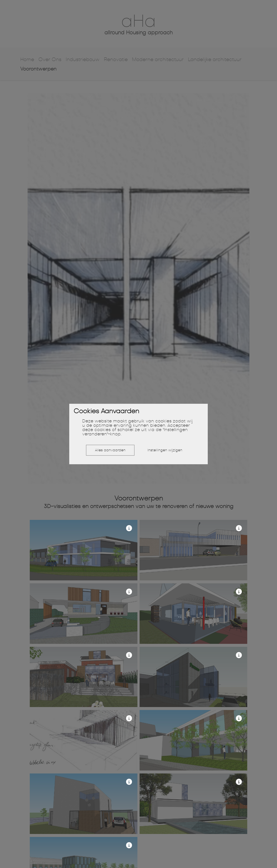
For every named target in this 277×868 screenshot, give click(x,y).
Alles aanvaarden (110, 450)
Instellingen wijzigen (165, 450)
